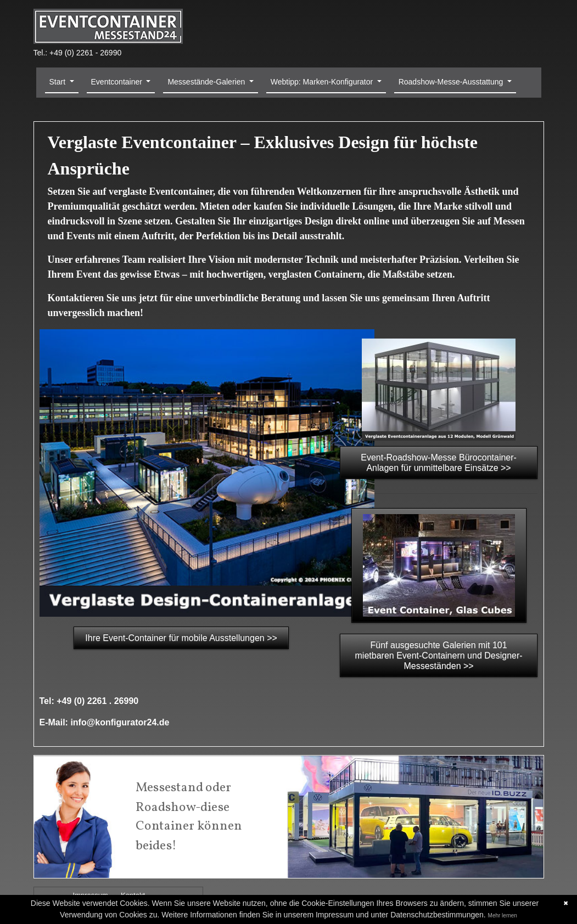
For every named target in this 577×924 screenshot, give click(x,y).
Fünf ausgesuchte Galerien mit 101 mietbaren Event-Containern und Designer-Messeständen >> (439, 655)
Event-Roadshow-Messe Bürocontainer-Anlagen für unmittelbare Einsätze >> (439, 463)
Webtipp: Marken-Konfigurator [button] (323, 82)
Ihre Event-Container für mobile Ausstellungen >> (181, 638)
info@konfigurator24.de (120, 722)
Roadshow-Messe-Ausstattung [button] (452, 82)
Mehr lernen (503, 915)
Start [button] (58, 82)
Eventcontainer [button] (118, 82)
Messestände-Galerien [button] (207, 82)
